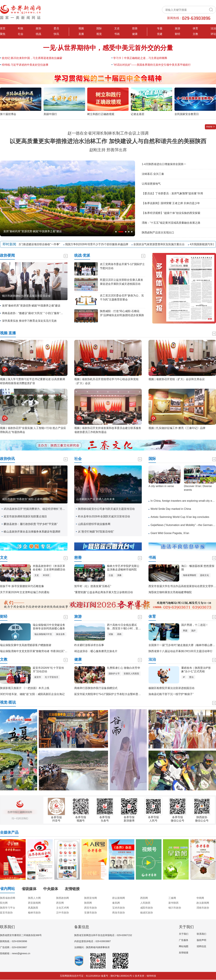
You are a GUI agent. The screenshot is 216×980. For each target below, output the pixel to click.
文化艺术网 (63, 908)
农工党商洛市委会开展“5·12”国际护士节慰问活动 (122, 266)
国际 (99, 28)
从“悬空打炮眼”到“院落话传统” (96, 532)
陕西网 (88, 903)
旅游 (178, 28)
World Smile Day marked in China (171, 509)
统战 (38, 34)
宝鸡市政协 (119, 908)
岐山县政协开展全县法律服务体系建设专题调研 (32, 532)
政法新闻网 (203, 903)
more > (210, 127)
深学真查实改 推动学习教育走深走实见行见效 (29, 321)
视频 (81, 28)
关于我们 (184, 934)
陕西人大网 (34, 898)
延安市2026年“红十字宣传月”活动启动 (48, 670)
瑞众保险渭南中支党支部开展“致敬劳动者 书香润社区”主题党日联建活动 (43, 651)
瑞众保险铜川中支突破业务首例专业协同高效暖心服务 (49, 627)
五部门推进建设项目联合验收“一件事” (40, 244)
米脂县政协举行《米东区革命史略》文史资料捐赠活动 (49, 568)
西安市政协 (91, 908)
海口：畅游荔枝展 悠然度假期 (198, 568)
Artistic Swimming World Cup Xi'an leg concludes (180, 517)
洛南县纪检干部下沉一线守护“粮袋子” (171, 694)
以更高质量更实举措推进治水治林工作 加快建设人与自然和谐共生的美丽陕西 (108, 141)
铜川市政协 (175, 908)
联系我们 (201, 934)
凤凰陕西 (33, 908)
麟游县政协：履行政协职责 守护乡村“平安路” (31, 524)
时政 (21, 28)
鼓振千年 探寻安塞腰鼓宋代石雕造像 (22, 586)
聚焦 (3, 34)
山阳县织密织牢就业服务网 (94, 524)
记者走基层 (138, 114)
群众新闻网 (119, 898)
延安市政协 (6, 913)
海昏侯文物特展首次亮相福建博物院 (170, 592)
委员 (56, 28)
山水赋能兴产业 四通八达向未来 (96, 499)
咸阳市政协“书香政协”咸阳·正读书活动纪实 (28, 499)
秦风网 (116, 903)
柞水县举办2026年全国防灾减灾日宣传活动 (104, 516)
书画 (117, 34)
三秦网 (172, 898)
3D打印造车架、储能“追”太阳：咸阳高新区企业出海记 (32, 694)
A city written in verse (161, 486)
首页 (3, 28)
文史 (117, 28)
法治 (213, 28)
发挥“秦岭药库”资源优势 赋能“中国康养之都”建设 (33, 231)
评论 (213, 34)
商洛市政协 (119, 913)
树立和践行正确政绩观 (101, 114)
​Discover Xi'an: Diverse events (198, 488)
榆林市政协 (34, 913)
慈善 (135, 28)
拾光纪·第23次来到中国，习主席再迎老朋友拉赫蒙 (32, 58)
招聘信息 (201, 946)
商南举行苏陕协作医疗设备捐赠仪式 (96, 688)
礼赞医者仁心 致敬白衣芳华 (124, 668)
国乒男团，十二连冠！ (195, 625)
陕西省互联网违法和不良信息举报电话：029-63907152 (103, 935)
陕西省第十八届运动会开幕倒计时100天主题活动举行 (180, 651)
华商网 (200, 898)
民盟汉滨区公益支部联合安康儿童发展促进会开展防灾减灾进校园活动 (122, 282)
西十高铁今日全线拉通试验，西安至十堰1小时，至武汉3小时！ (124, 627)
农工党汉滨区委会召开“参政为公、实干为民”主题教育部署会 (122, 298)
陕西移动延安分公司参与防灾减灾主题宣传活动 (106, 509)
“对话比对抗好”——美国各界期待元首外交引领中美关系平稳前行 (152, 65)
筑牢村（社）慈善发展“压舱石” (93, 586)
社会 (21, 34)
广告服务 (184, 940)
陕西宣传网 (91, 898)
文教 (195, 34)
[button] (212, 100)
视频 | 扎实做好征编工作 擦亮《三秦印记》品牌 (177, 428)
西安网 (60, 903)
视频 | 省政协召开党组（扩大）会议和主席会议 (177, 379)
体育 (195, 28)
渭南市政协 (203, 908)
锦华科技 (151, 976)
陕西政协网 (63, 898)
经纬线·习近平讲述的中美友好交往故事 (25, 65)
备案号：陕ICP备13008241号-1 (118, 976)
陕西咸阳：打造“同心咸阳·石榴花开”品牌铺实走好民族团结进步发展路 (122, 313)
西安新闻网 (34, 903)
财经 (178, 34)
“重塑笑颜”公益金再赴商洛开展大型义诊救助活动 (104, 592)
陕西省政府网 (8, 898)
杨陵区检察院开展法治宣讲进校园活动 (171, 688)
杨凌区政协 (147, 913)
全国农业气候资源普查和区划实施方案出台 (161, 244)
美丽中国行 (50, 114)
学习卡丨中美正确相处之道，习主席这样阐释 (140, 58)
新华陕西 (173, 903)
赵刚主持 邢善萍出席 (108, 150)
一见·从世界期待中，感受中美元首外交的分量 (108, 48)
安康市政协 (91, 913)
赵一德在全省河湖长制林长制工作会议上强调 (108, 133)
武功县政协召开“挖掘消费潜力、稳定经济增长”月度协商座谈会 (35, 509)
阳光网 (4, 903)
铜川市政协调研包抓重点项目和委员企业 (26, 296)
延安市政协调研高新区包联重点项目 (25, 516)
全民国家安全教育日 (187, 114)
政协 (38, 28)
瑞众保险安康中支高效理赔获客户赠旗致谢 (26, 645)
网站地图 (184, 946)
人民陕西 (145, 903)
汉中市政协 (63, 913)
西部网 (144, 898)
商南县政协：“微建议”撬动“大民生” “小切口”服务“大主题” (33, 313)
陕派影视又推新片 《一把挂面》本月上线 (25, 688)
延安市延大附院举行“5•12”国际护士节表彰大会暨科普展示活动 (112, 694)
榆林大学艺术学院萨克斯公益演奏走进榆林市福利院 (123, 568)
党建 (160, 34)
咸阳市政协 (147, 908)
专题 (160, 28)
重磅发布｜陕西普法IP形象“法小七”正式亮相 (196, 670)
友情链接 (184, 953)
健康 (135, 34)
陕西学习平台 (8, 908)
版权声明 (201, 940)
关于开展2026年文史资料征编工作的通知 (25, 592)
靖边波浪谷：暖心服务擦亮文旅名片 (96, 651)
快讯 (56, 34)
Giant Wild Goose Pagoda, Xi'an (170, 533)
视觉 (99, 34)
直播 (81, 34)
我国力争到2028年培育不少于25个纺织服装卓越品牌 (99, 244)
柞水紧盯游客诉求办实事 (89, 645)
